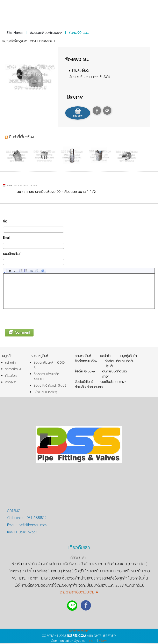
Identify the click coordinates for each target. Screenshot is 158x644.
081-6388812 (37, 518)
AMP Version (78, 632)
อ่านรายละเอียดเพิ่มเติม (79, 593)
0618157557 (27, 533)
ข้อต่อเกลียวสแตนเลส (46, 33)
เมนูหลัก (7, 357)
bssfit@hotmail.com (32, 526)
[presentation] (35, 319)
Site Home (15, 33)
